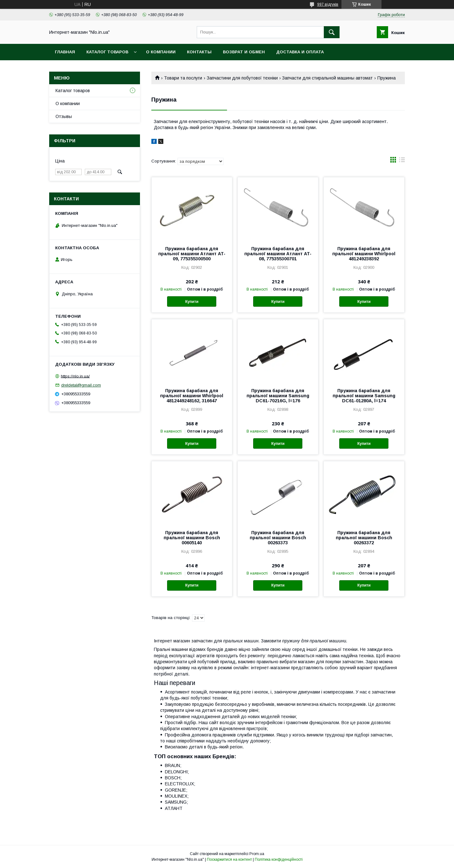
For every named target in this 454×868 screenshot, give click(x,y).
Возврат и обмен (244, 52)
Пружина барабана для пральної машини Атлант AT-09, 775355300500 (192, 254)
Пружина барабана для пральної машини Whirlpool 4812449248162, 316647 (192, 396)
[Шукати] (332, 32)
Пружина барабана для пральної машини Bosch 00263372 (364, 538)
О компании (161, 52)
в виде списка (402, 161)
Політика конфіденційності (279, 859)
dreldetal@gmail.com (81, 385)
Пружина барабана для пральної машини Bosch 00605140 (192, 538)
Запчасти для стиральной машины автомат (327, 78)
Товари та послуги (183, 78)
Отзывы (64, 116)
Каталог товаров (107, 52)
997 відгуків (328, 4)
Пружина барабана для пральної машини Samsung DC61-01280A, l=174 (364, 396)
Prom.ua (257, 854)
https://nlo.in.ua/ (75, 376)
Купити (192, 302)
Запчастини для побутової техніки (242, 78)
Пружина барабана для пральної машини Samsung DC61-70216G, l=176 (278, 396)
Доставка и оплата (300, 52)
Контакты (199, 52)
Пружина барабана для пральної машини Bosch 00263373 (278, 538)
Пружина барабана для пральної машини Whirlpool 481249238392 (364, 254)
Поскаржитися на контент (229, 859)
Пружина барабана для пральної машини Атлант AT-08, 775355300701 (278, 254)
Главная (65, 52)
